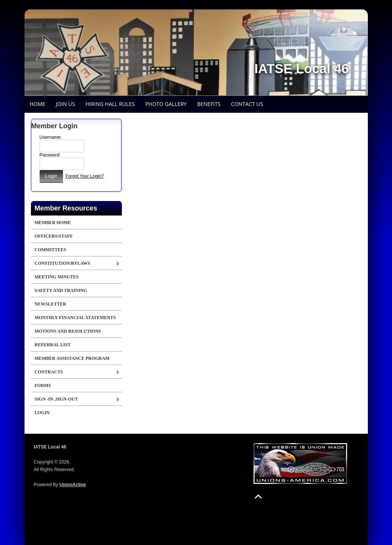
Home (38, 104)
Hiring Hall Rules (110, 104)
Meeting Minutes (57, 277)
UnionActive (73, 485)
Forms (43, 385)
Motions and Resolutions (68, 331)
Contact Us (247, 104)
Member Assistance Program (72, 358)
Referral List (53, 345)
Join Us (65, 104)
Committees (51, 250)
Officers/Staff (54, 236)
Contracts (49, 372)
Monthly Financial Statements (75, 318)
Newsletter (51, 304)
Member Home (53, 223)
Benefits (209, 104)
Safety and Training (61, 290)
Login (42, 413)
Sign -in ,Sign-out (56, 399)
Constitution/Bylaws (62, 263)
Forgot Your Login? (84, 176)
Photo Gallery (166, 104)
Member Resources (66, 208)
